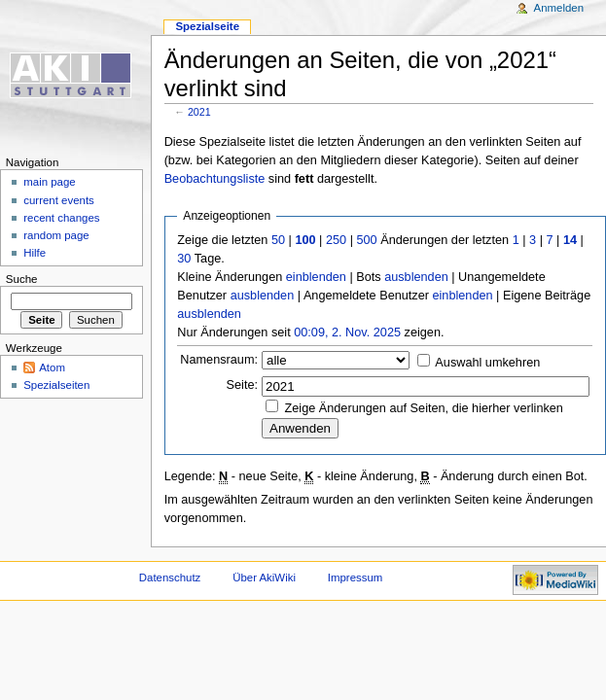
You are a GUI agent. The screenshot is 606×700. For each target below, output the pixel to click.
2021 (199, 112)
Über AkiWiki (264, 577)
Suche (22, 279)
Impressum (356, 577)
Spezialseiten (56, 385)
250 (336, 240)
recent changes (61, 218)
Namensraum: (219, 360)
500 (366, 240)
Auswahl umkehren (487, 363)
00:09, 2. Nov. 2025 (347, 332)
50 (278, 240)
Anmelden (559, 8)
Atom (52, 367)
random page (56, 235)
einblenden (316, 277)
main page (50, 182)
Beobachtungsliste (215, 179)
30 (184, 259)
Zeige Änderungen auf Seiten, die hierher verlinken (424, 408)
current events (59, 200)
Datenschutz (170, 577)
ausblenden (416, 277)
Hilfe (35, 253)
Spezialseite (207, 26)
